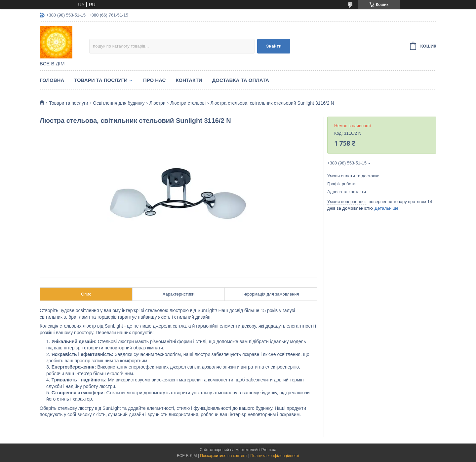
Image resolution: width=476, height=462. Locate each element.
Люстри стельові (188, 103)
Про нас (155, 80)
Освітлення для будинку (119, 103)
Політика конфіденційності (275, 456)
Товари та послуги (101, 80)
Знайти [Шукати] (274, 46)
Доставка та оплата (241, 80)
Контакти (189, 80)
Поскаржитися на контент (223, 456)
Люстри (158, 103)
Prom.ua (269, 450)
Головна (52, 80)
